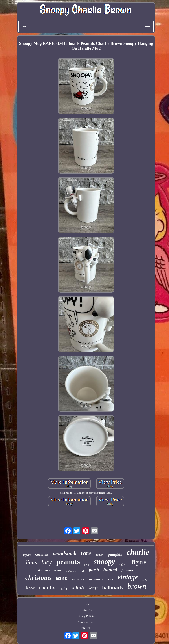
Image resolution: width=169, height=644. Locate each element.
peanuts (68, 562)
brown (137, 586)
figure (139, 562)
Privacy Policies (86, 616)
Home (86, 604)
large (93, 588)
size (111, 579)
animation (78, 579)
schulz (78, 587)
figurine (128, 570)
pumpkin (115, 554)
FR (89, 628)
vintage (128, 577)
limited (110, 569)
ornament (96, 579)
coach (99, 555)
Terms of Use (86, 622)
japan (27, 555)
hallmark (113, 587)
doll (83, 571)
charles (48, 588)
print (64, 589)
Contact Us (86, 610)
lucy (47, 562)
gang (87, 564)
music (58, 570)
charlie (138, 552)
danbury (44, 570)
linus (31, 562)
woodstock (65, 554)
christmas (39, 577)
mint (62, 579)
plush (94, 570)
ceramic (42, 554)
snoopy (104, 562)
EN (83, 628)
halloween (71, 571)
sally (145, 580)
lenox (30, 588)
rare (86, 553)
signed (123, 564)
